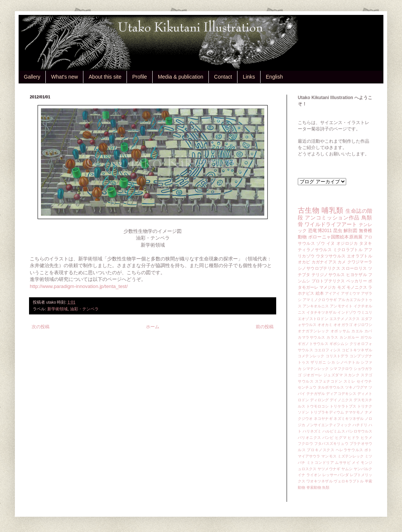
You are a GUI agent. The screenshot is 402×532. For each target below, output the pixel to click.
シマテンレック (316, 369)
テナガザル (316, 394)
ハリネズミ (312, 431)
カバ (368, 331)
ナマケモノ (354, 412)
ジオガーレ (313, 375)
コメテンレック (311, 356)
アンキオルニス (316, 306)
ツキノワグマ (356, 387)
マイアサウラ (309, 456)
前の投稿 (265, 327)
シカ (331, 362)
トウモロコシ (318, 406)
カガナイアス (324, 262)
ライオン (314, 475)
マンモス (329, 456)
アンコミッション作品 (332, 218)
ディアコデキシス (341, 394)
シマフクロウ (341, 369)
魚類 (326, 487)
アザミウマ (350, 293)
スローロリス (354, 268)
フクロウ (305, 444)
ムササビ (343, 463)
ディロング (319, 400)
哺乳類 (332, 210)
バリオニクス (310, 438)
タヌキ (366, 243)
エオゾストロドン (313, 319)
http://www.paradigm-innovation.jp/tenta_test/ (79, 286)
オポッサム (340, 331)
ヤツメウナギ (329, 469)
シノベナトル (348, 362)
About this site (105, 77)
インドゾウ (347, 312)
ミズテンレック (351, 456)
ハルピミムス (334, 431)
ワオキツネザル (320, 481)
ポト (368, 450)
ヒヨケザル (357, 275)
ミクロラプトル (348, 250)
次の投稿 (41, 327)
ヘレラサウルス (350, 450)
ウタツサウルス (331, 256)
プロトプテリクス (328, 281)
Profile (140, 77)
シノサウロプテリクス (319, 268)
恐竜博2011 (320, 231)
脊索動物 (314, 487)
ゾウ (321, 243)
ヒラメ (366, 438)
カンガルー (349, 337)
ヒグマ (341, 438)
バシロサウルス (359, 431)
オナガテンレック (314, 331)
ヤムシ (347, 469)
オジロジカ (347, 243)
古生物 (309, 210)
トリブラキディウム (327, 412)
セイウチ (364, 381)
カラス (332, 337)
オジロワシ (363, 325)
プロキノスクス (320, 450)
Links (249, 77)
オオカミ (325, 325)
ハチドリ (360, 425)
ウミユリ (365, 312)
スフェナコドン (329, 381)
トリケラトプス (343, 406)
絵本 (320, 293)
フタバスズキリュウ (331, 444)
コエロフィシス (328, 350)
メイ (356, 463)
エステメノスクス (345, 319)
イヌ (331, 243)
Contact (223, 77)
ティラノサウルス (315, 250)
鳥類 (367, 218)
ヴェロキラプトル (349, 481)
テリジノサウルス (328, 275)
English (274, 77)
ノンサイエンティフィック (329, 425)
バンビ (328, 438)
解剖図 (350, 231)
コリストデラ (337, 356)
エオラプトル (360, 256)
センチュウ (307, 387)
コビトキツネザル (357, 350)
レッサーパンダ (336, 475)
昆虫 (338, 231)
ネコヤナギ (323, 419)
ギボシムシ (339, 344)
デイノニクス (341, 400)
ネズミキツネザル (349, 419)
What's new (64, 77)
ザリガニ (318, 362)
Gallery (32, 77)
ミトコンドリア (320, 463)
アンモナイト (341, 306)
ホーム (153, 327)
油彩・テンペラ (84, 309)
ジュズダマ (333, 375)
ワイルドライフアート (331, 224)
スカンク (352, 375)
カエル (357, 331)
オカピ (304, 262)
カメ (342, 262)
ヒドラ (353, 438)
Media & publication (181, 77)
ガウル (366, 337)
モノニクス (357, 287)
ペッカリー (357, 281)
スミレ (350, 381)
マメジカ (328, 287)
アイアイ (333, 293)
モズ (341, 287)
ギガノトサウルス (313, 344)
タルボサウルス (331, 387)
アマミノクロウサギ (320, 300)
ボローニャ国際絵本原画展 (335, 237)
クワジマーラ (360, 262)
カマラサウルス (312, 337)
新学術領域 (58, 309)
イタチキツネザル (321, 312)
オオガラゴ (343, 325)
